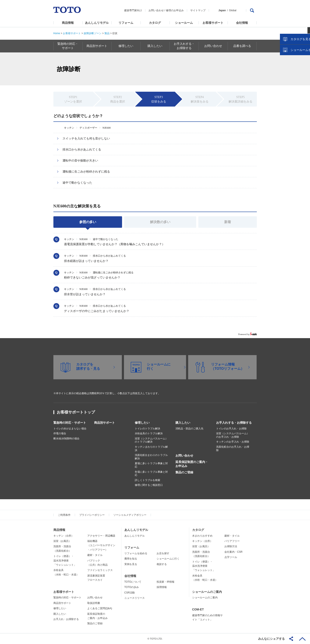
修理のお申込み (175, 10)
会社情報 (242, 23)
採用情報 (162, 587)
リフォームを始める (136, 553)
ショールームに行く (168, 559)
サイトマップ (198, 10)
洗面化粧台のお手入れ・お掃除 (233, 449)
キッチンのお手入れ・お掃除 (233, 442)
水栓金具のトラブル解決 (149, 433)
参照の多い (88, 222)
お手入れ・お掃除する (66, 619)
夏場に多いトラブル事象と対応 (151, 465)
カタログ (155, 23)
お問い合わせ (156, 10)
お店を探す (163, 553)
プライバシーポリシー (92, 515)
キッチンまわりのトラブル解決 (151, 449)
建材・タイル (95, 555)
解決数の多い (160, 222)
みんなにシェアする (271, 639)
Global (233, 10)
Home (57, 33)
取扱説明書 (94, 603)
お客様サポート (213, 23)
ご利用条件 (64, 515)
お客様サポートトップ (76, 412)
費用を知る (131, 559)
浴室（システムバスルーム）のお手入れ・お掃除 (233, 435)
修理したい (142, 423)
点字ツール (231, 557)
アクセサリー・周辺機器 (101, 536)
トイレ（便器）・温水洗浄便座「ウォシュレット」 (65, 560)
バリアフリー (232, 541)
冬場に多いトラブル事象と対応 (151, 474)
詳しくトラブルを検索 (147, 480)
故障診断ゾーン (93, 33)
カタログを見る (293, 80)
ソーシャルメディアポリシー (130, 515)
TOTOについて (133, 582)
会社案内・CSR (233, 552)
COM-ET (198, 609)
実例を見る (131, 564)
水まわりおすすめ (202, 536)
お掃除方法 (231, 546)
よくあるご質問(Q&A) (100, 608)
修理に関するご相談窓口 (149, 485)
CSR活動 (130, 593)
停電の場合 (60, 433)
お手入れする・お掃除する (234, 423)
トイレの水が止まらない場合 (70, 429)
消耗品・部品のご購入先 (189, 429)
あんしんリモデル (97, 23)
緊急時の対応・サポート (70, 423)
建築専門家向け (133, 10)
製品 (107, 33)
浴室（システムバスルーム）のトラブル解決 (151, 440)
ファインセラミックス (100, 570)
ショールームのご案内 (207, 592)
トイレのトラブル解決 (147, 429)
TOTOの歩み (132, 587)
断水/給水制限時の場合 (66, 439)
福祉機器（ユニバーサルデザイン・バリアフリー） (101, 545)
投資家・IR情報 (165, 582)
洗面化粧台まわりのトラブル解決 (151, 457)
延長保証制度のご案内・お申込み (192, 464)
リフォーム (126, 23)
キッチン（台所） (64, 536)
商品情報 (68, 23)
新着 (228, 222)
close (305, 69)
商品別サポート (104, 423)
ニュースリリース (135, 598)
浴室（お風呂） (62, 541)
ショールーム (184, 23)
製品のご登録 (184, 472)
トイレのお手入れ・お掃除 (231, 429)
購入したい (183, 423)
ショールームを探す (296, 91)
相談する (162, 564)
